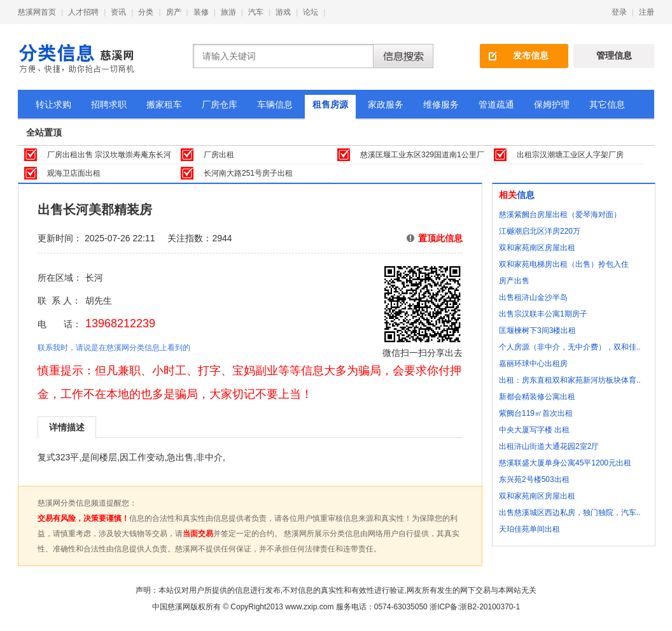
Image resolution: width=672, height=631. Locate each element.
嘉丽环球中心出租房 (533, 364)
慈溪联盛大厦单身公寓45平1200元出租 (565, 463)
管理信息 (614, 55)
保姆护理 (552, 104)
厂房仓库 (220, 104)
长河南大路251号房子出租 (248, 173)
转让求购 (53, 104)
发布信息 (531, 55)
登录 (619, 12)
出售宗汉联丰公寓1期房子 (543, 314)
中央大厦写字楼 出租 (534, 430)
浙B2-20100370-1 (490, 607)
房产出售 (514, 281)
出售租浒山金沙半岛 (533, 297)
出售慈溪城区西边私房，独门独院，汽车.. (570, 513)
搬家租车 (164, 104)
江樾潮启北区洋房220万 (540, 231)
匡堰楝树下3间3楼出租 (537, 330)
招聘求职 (109, 104)
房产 (174, 12)
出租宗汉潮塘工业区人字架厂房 (570, 155)
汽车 (256, 12)
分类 (146, 12)
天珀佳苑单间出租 (529, 529)
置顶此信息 (440, 238)
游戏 (283, 12)
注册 (647, 12)
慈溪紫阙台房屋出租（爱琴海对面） (560, 215)
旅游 (228, 12)
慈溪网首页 (37, 12)
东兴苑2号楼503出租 (534, 479)
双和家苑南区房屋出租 (537, 248)
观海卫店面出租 (74, 173)
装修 (201, 12)
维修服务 (441, 104)
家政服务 (386, 104)
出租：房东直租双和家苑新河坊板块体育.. (570, 380)
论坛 (311, 12)
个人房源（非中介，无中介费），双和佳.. (570, 347)
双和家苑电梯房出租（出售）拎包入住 (564, 264)
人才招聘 (83, 12)
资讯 (118, 12)
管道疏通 (496, 104)
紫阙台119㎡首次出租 (536, 413)
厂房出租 (219, 155)
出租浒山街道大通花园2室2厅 (549, 446)
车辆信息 (275, 104)
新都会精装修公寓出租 (537, 397)
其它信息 (607, 104)
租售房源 (330, 104)
